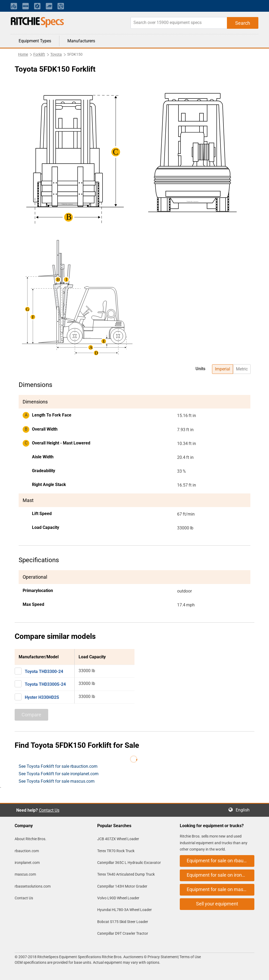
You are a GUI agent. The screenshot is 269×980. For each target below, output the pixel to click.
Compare (31, 715)
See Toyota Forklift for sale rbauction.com (58, 766)
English (244, 810)
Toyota (56, 54)
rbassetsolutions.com (33, 886)
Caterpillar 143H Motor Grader (122, 886)
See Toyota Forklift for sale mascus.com (57, 781)
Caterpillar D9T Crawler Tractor (123, 933)
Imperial (223, 369)
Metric (242, 369)
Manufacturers (81, 41)
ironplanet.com (27, 863)
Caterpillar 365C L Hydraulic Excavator (129, 863)
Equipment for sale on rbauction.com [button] (221, 861)
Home (23, 54)
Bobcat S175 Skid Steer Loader (123, 922)
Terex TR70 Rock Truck (116, 851)
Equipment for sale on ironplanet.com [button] (221, 875)
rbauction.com (27, 851)
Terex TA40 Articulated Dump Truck (126, 874)
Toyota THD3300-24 (44, 671)
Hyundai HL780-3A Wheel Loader (125, 910)
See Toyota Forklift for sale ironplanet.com (59, 774)
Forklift (39, 54)
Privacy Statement (163, 957)
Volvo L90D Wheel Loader (118, 898)
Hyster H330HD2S (42, 697)
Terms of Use (190, 957)
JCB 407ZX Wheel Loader (118, 839)
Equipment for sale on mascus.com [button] (221, 889)
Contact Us (49, 810)
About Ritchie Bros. (30, 839)
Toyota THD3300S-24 (45, 684)
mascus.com (25, 874)
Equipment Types (35, 41)
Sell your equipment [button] (217, 904)
